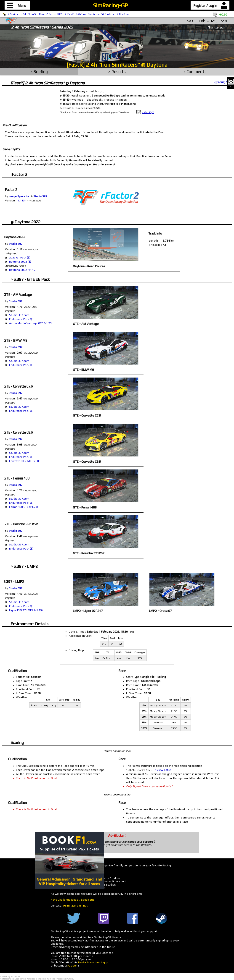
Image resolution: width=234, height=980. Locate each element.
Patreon (72, 966)
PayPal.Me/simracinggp (93, 962)
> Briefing (123, 14)
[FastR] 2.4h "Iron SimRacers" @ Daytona (117, 65)
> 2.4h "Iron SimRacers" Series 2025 (41, 14)
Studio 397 (40, 196)
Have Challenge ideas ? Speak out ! (73, 900)
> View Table (163, 770)
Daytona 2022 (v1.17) (23, 270)
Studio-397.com (19, 315)
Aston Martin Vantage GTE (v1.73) (31, 323)
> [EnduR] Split (223, 82)
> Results (117, 72)
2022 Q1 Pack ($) (20, 258)
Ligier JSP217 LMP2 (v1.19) (26, 610)
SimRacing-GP (110, 5)
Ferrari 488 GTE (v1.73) (24, 507)
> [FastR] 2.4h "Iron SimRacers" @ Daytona (90, 14)
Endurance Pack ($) (21, 319)
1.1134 (22, 201)
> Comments (195, 72)
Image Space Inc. (19, 196)
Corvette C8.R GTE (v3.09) (25, 461)
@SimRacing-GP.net (75, 906)
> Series (13, 14)
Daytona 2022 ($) (20, 262)
